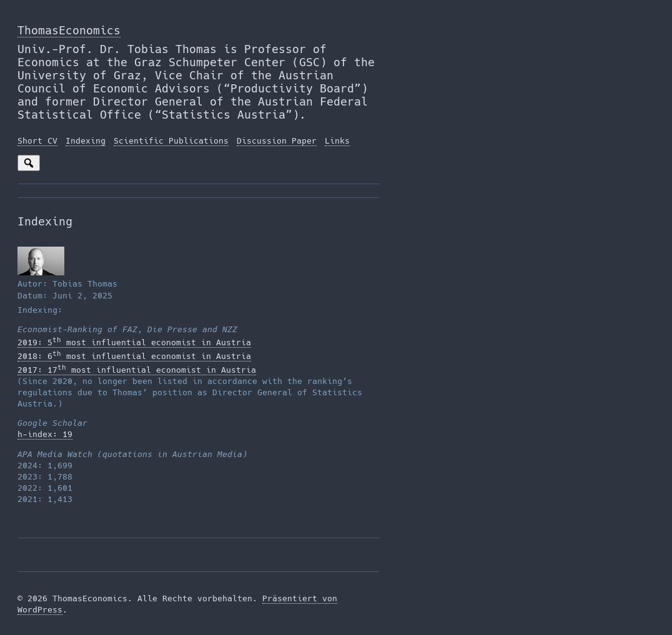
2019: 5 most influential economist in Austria (134, 342)
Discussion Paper (277, 141)
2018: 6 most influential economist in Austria (134, 356)
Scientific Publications (171, 141)
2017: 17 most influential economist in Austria (137, 370)
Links (337, 141)
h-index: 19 (45, 434)
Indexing (86, 141)
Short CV (37, 141)
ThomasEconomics (69, 30)
